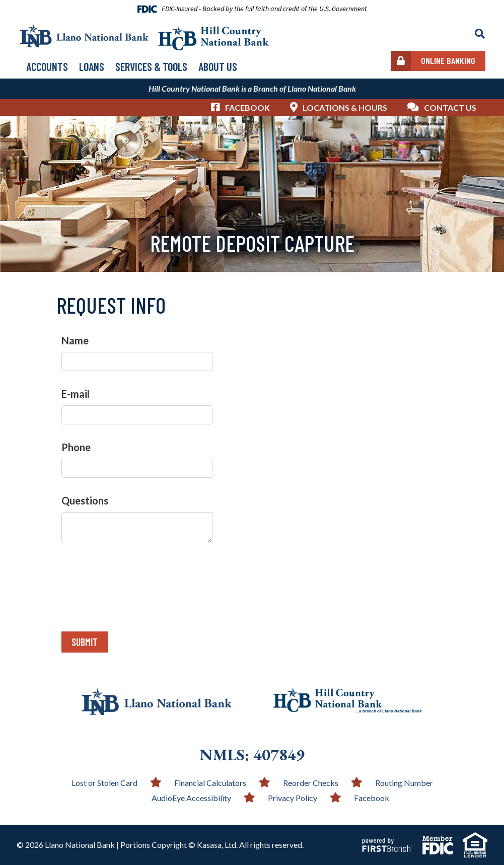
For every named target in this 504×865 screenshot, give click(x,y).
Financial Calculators (210, 783)
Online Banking (448, 60)
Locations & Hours (345, 107)
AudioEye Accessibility (191, 798)
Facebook (247, 107)
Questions (85, 500)
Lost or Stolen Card (104, 783)
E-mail (76, 394)
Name (75, 340)
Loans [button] (92, 66)
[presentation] (138, 582)
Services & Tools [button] (151, 66)
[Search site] (480, 34)
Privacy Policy (293, 798)
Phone (76, 447)
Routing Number (404, 783)
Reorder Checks (311, 783)
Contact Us (450, 107)
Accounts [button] (47, 66)
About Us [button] (218, 66)
